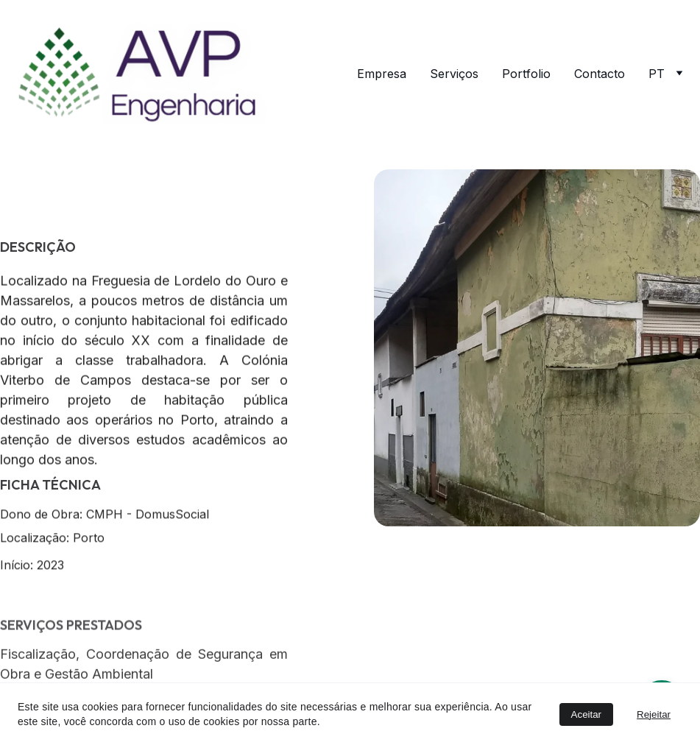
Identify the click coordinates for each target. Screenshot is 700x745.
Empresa (382, 74)
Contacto (600, 74)
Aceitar (586, 714)
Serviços (454, 74)
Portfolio (526, 74)
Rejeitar (654, 714)
